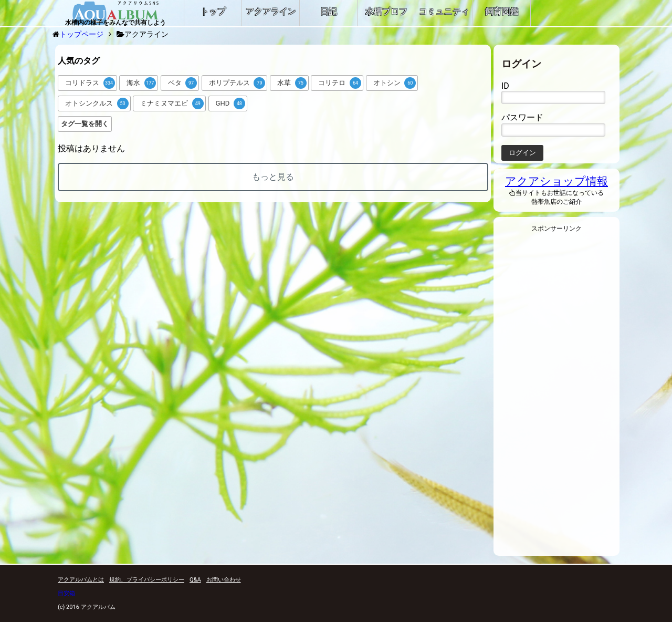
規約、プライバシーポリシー (147, 580)
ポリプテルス (237, 83)
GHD (230, 103)
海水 (141, 83)
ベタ (183, 83)
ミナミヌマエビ (172, 103)
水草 (292, 83)
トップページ (81, 34)
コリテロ (340, 83)
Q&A (195, 580)
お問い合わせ (224, 580)
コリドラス (90, 83)
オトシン (395, 83)
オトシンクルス (97, 103)
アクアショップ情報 (556, 181)
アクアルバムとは (81, 580)
